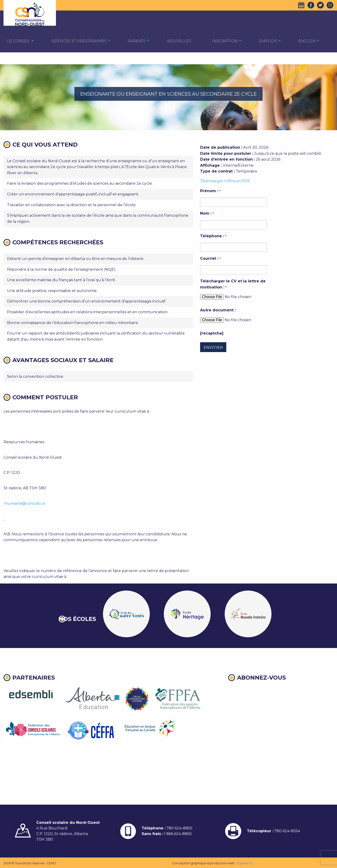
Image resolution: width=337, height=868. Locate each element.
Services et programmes (79, 41)
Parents (137, 41)
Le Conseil (19, 41)
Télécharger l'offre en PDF (225, 181)
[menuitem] (19, 41)
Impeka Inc (245, 863)
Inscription (225, 41)
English (307, 41)
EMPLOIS (268, 41)
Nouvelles (179, 41)
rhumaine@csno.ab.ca (24, 503)
